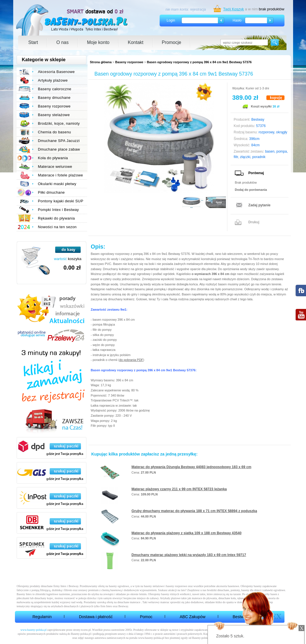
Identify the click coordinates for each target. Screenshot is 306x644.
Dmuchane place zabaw (59, 149)
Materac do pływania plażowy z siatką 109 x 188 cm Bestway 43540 (186, 533)
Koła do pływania (53, 158)
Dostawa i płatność (96, 617)
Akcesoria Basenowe (56, 72)
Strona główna (101, 62)
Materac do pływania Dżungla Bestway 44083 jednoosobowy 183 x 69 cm (191, 467)
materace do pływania (204, 598)
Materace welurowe (55, 167)
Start (33, 42)
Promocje (172, 42)
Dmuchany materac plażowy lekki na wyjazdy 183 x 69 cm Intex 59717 (189, 555)
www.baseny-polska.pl (33, 630)
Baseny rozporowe (129, 62)
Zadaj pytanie (259, 205)
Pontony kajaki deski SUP (61, 201)
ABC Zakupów (192, 617)
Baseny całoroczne (55, 89)
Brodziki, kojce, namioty (59, 123)
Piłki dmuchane (51, 192)
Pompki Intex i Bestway (58, 210)
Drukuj (254, 222)
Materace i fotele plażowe (60, 175)
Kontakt (135, 42)
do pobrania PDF (131, 360)
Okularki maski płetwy (57, 184)
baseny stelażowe (154, 586)
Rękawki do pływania (56, 218)
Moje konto (98, 42)
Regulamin (42, 617)
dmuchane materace (129, 602)
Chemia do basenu (54, 132)
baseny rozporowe (177, 586)
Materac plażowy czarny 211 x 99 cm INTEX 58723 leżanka (179, 489)
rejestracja (198, 9)
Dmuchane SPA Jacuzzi (59, 141)
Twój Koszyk (233, 9)
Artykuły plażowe (53, 80)
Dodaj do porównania (251, 190)
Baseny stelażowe (54, 115)
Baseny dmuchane (54, 98)
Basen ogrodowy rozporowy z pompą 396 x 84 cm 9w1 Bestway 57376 (199, 62)
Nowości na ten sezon (57, 227)
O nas (62, 42)
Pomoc (146, 617)
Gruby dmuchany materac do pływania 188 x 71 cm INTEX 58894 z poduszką (194, 511)
